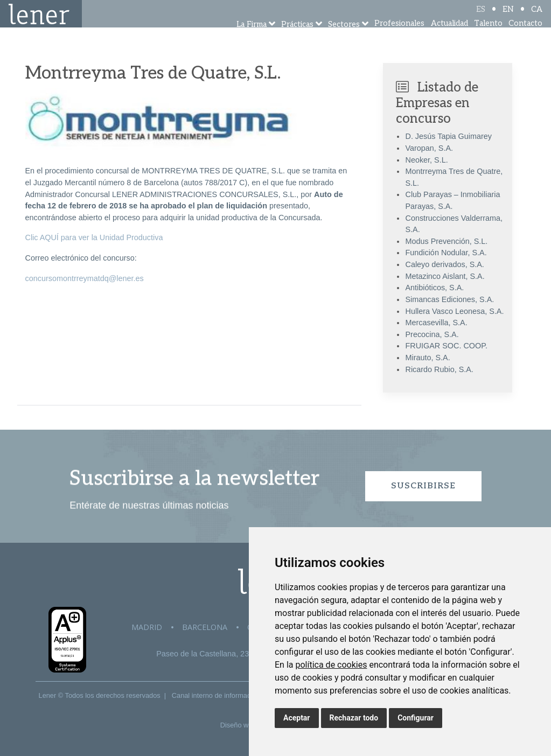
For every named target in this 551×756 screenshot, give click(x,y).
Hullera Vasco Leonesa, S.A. (454, 311)
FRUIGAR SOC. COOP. (446, 346)
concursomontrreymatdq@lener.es (85, 278)
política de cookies (331, 665)
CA (537, 17)
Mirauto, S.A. (427, 358)
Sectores (344, 39)
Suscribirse (423, 486)
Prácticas (297, 39)
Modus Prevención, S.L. (446, 241)
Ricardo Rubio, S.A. (439, 369)
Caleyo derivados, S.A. (444, 264)
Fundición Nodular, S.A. (446, 253)
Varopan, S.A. (429, 148)
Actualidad (449, 37)
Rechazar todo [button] (354, 718)
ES (481, 17)
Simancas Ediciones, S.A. (449, 299)
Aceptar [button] (297, 718)
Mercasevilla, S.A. (436, 323)
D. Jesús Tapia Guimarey (448, 136)
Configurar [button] (416, 718)
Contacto (525, 37)
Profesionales (399, 37)
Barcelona (205, 627)
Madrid (147, 627)
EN (508, 17)
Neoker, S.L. (426, 160)
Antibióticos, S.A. (434, 288)
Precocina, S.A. (432, 334)
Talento (488, 37)
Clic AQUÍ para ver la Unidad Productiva (94, 237)
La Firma (252, 39)
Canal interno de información (216, 695)
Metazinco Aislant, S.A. (445, 276)
